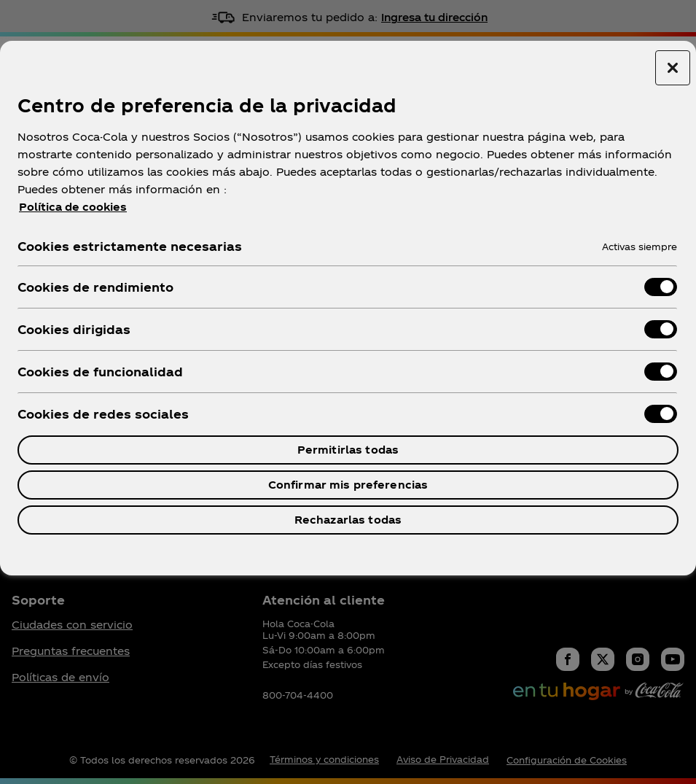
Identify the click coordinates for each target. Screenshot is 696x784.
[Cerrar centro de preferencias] (673, 68)
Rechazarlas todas (348, 520)
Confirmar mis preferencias (348, 485)
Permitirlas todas (348, 450)
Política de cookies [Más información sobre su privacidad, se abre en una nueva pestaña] (73, 207)
